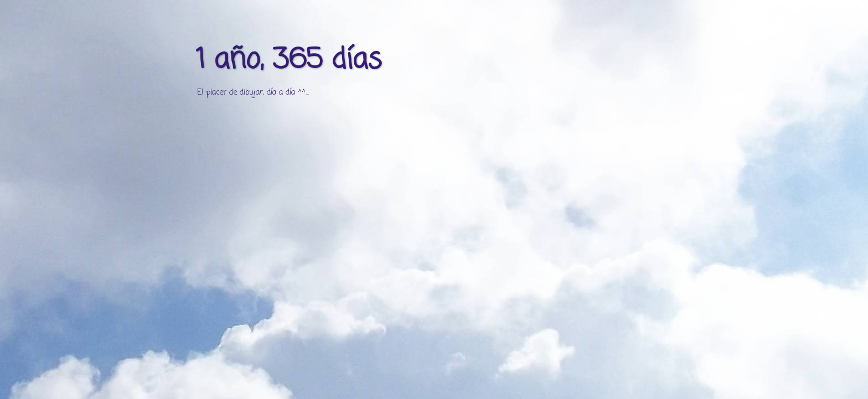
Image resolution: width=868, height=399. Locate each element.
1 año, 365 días (289, 61)
